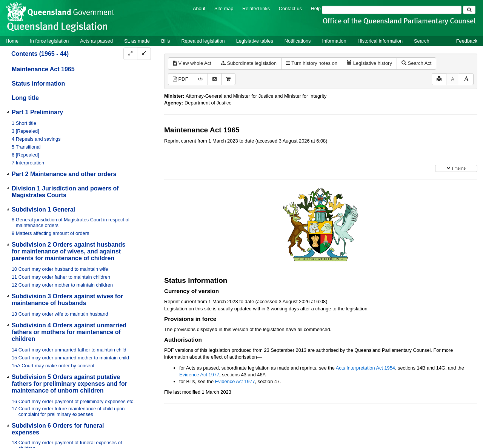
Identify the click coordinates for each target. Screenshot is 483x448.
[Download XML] (200, 79)
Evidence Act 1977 (199, 375)
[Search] (392, 10)
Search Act (416, 63)
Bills (165, 41)
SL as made (137, 41)
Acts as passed (96, 41)
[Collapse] (144, 54)
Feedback (467, 41)
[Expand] (130, 54)
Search (422, 41)
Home (12, 41)
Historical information (380, 41)
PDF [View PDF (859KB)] (181, 79)
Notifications (298, 41)
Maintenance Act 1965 (43, 69)
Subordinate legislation (249, 63)
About (199, 8)
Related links (256, 8)
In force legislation (49, 41)
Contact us (290, 8)
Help (316, 8)
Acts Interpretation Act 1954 (365, 368)
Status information (38, 84)
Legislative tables (255, 41)
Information (334, 41)
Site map (224, 8)
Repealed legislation (203, 41)
